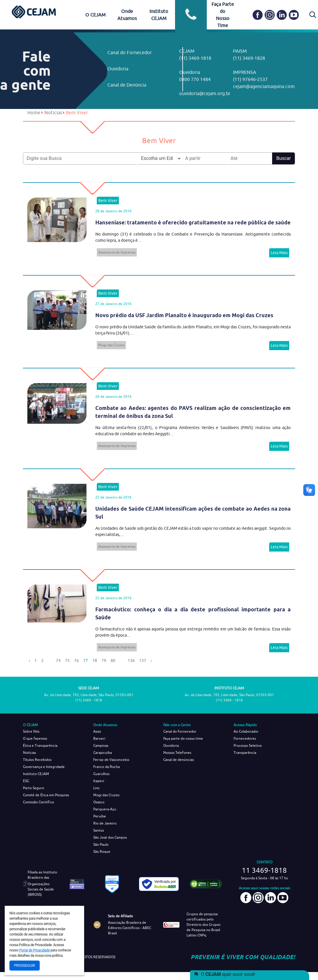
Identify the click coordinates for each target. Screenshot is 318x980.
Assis (97, 731)
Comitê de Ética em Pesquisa (46, 795)
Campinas (101, 745)
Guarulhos (101, 774)
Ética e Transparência (40, 745)
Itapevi (99, 781)
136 (131, 660)
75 (67, 660)
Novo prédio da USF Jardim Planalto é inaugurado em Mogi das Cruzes (184, 315)
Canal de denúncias (179, 760)
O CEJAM (95, 15)
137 (143, 660)
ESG (26, 781)
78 (95, 660)
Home (34, 112)
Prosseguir (25, 966)
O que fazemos (35, 738)
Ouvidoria (118, 69)
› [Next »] (151, 660)
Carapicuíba (103, 753)
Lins (96, 788)
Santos (99, 830)
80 (113, 660)
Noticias (53, 112)
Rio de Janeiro (105, 823)
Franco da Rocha (106, 767)
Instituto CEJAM (36, 774)
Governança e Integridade (44, 767)
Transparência (245, 753)
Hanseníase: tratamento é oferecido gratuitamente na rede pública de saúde (193, 222)
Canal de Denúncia (127, 85)
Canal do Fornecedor (130, 52)
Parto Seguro (34, 788)
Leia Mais (279, 253)
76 (76, 660)
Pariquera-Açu (105, 809)
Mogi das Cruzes (111, 345)
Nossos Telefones (177, 753)
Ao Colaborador (246, 731)
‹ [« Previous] (29, 660)
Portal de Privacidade (34, 950)
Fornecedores (245, 738)
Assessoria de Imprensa (117, 252)
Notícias (29, 753)
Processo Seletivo (248, 745)
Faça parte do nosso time (183, 738)
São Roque (102, 851)
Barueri (99, 738)
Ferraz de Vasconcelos (111, 760)
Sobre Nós (31, 731)
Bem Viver (108, 201)
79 (104, 660)
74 (58, 660)
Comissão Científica (38, 802)
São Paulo (101, 844)
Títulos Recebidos (37, 760)
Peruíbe (100, 816)
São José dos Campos (110, 837)
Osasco (99, 802)
